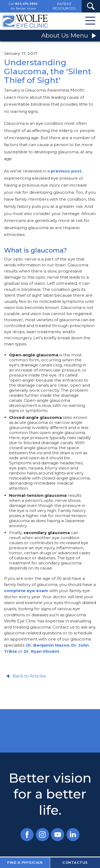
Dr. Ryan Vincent (41, 651)
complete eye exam (26, 591)
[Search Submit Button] (91, 6)
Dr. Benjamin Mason (48, 645)
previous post (66, 171)
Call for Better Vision (23, 6)
